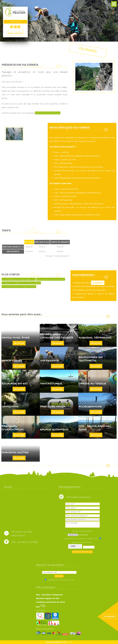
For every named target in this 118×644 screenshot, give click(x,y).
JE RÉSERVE (98, 283)
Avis (41, 607)
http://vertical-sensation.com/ (48, 113)
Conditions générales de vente (50, 602)
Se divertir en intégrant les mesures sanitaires (21, 283)
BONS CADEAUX (15, 33)
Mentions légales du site (48, 598)
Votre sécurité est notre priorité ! (51, 279)
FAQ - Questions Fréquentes (49, 595)
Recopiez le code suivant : (82, 542)
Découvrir (19, 343)
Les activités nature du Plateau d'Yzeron (19, 287)
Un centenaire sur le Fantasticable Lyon (19, 279)
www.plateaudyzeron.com (56, 642)
